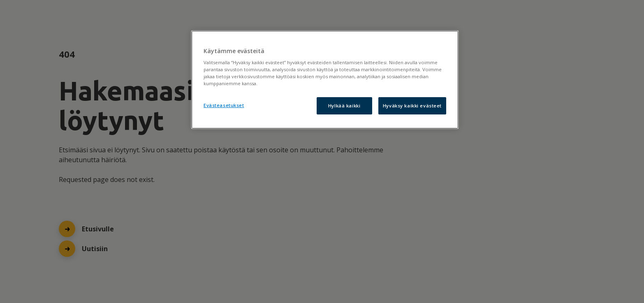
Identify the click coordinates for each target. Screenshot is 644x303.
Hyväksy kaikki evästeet (412, 106)
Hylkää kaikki (344, 106)
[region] (325, 80)
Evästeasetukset (224, 105)
